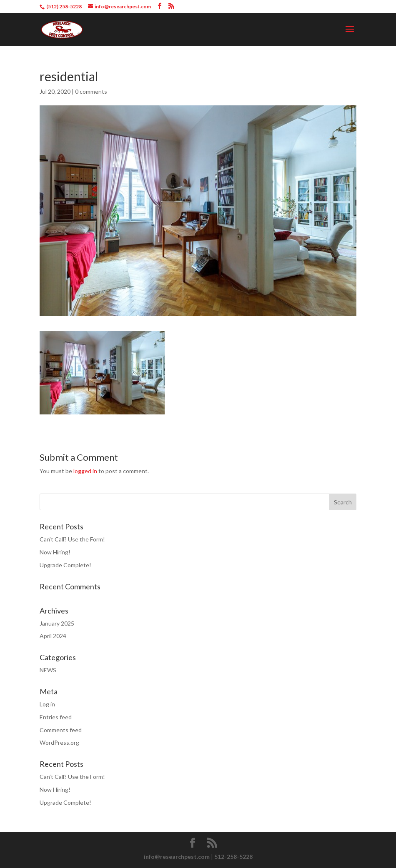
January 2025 (57, 623)
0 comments (91, 91)
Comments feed (61, 730)
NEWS (48, 670)
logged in (85, 471)
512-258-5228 (233, 857)
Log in (47, 704)
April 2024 (53, 636)
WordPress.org (59, 742)
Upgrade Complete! (65, 565)
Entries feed (56, 717)
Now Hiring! (55, 552)
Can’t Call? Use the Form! (72, 539)
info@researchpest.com (177, 857)
